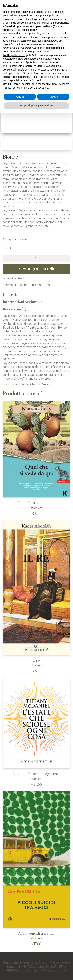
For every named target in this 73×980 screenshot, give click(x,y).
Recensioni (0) (14, 309)
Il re (36, 661)
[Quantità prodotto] (36, 258)
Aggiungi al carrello (36, 269)
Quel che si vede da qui (36, 503)
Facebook (9, 285)
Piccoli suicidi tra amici (37, 934)
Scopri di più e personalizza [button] (36, 105)
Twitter (23, 285)
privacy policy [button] (48, 15)
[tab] (36, 295)
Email (48, 285)
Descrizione (13, 295)
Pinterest (36, 285)
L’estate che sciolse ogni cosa (37, 774)
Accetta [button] (53, 97)
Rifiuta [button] (20, 97)
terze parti (60, 34)
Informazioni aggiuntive (23, 302)
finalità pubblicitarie (14, 55)
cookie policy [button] (29, 30)
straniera (24, 240)
